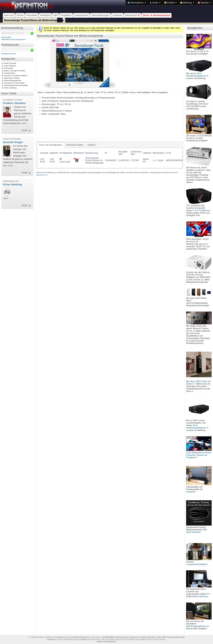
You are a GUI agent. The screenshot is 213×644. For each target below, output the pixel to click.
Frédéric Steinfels (14, 103)
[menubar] (169, 3)
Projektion (66, 15)
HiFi (56, 15)
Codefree (117, 15)
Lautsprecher (82, 15)
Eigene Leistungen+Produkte (14, 71)
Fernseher (32, 15)
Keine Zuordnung (10, 88)
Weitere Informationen (106, 642)
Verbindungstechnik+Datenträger (16, 86)
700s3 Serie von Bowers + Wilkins (199, 383)
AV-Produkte (8, 68)
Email (24, 130)
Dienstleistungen (100, 15)
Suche (20, 15)
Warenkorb (133, 15)
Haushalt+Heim (10, 73)
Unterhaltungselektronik (13, 81)
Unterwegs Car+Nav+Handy (14, 83)
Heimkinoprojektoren (196, 626)
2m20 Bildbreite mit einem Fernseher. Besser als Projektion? (199, 455)
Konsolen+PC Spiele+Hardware (16, 76)
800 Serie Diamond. (196, 531)
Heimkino (45, 15)
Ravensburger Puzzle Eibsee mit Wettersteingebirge (34, 20)
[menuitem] (137, 3)
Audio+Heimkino (10, 66)
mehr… (25, 123)
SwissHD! (191, 492)
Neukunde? (6, 37)
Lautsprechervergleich (197, 564)
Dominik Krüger (13, 142)
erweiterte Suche (9, 54)
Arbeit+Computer (10, 64)
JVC (188, 206)
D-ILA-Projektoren (201, 210)
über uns (9, 15)
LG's (206, 244)
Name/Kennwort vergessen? (14, 39)
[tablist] (110, 155)
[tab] (51, 145)
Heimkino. (204, 596)
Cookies (84, 639)
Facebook (51, 639)
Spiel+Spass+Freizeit (12, 78)
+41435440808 (108, 637)
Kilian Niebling (12, 185)
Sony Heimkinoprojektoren (196, 75)
